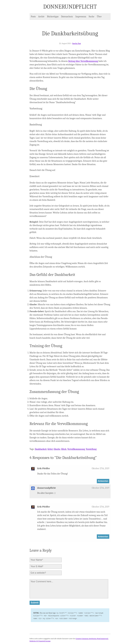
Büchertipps (53, 17)
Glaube (57, 449)
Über (99, 17)
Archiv (41, 17)
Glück (64, 449)
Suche (91, 17)
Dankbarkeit (41, 449)
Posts (33, 17)
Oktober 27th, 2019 (101, 468)
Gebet (50, 449)
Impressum (81, 17)
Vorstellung (91, 449)
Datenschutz (67, 17)
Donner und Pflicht (70, 7)
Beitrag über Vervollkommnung (83, 61)
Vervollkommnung (76, 449)
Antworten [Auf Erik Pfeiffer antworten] (103, 481)
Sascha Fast (77, 43)
